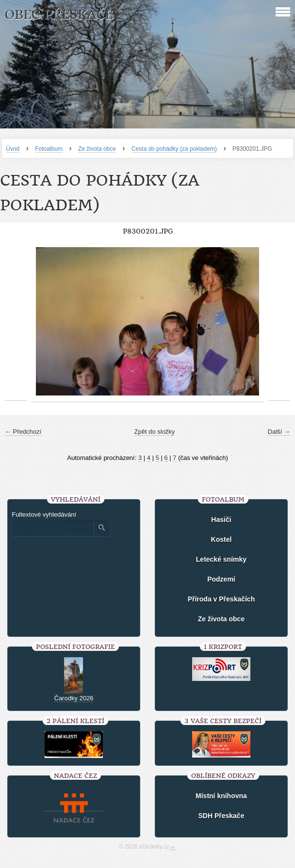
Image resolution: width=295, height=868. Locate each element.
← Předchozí (23, 432)
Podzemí (221, 579)
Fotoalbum (49, 149)
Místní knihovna (221, 796)
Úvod (13, 149)
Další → (279, 432)
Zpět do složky (155, 432)
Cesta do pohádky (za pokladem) (174, 149)
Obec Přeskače (59, 15)
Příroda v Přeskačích (221, 599)
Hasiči (221, 520)
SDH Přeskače (221, 816)
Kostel (221, 539)
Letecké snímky (221, 559)
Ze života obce (97, 149)
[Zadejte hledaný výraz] (52, 528)
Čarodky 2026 (74, 698)
